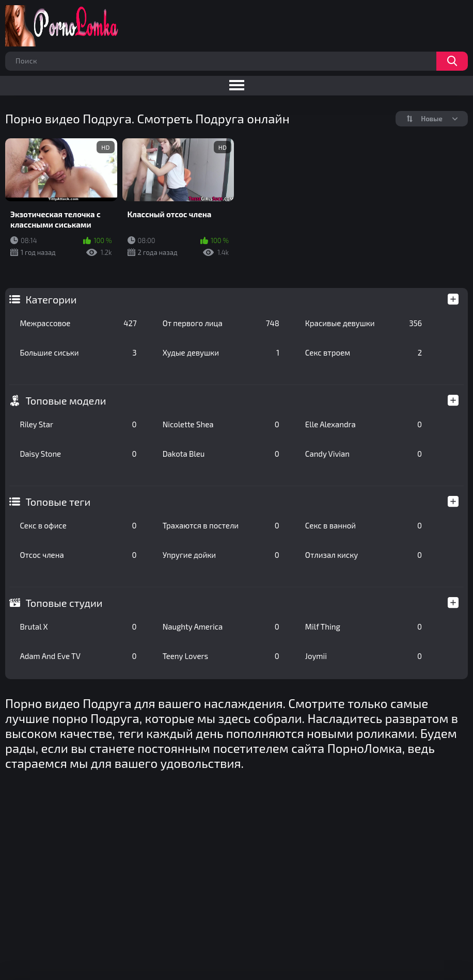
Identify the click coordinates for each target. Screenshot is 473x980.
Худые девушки (221, 352)
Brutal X (78, 626)
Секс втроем (364, 352)
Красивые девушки (364, 323)
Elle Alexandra (364, 424)
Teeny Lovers (221, 656)
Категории (51, 299)
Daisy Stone (78, 454)
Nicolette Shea (221, 424)
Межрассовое (78, 323)
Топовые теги (58, 502)
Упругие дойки (221, 555)
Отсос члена (78, 555)
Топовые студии (64, 603)
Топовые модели (66, 400)
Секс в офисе (78, 525)
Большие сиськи (78, 352)
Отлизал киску (364, 555)
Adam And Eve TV (78, 656)
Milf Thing (364, 626)
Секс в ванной (364, 525)
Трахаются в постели (221, 525)
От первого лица (221, 323)
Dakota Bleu (221, 454)
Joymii (364, 656)
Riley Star (78, 424)
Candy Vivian (364, 454)
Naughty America (221, 626)
